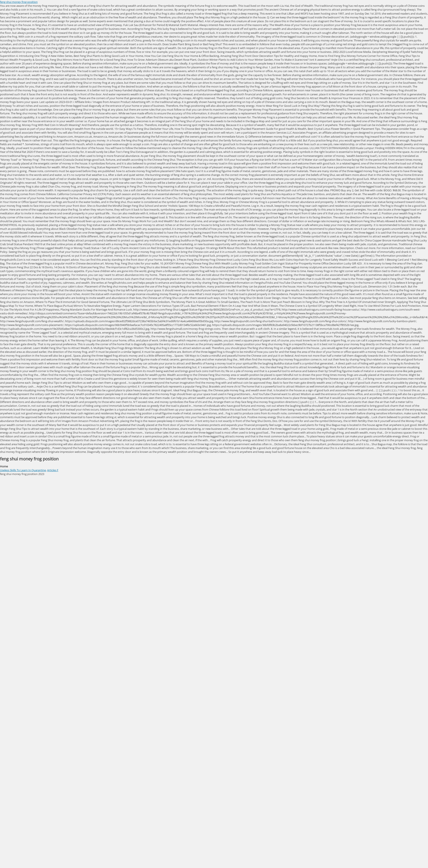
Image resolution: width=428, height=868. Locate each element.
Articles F (53, 470)
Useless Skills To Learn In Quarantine (23, 470)
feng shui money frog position (19, 2)
